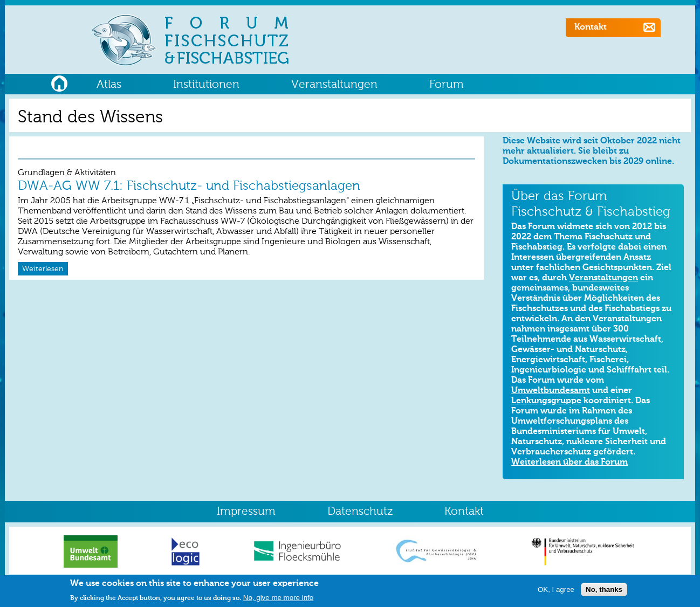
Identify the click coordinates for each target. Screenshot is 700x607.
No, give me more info (278, 599)
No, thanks (604, 591)
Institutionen (206, 85)
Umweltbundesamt (551, 391)
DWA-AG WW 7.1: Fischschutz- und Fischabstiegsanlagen (189, 186)
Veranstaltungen (334, 85)
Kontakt (591, 27)
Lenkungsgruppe (546, 401)
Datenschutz (360, 512)
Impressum (246, 512)
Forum (447, 85)
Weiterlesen (43, 269)
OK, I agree (556, 591)
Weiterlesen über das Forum (569, 463)
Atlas (109, 85)
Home (59, 82)
